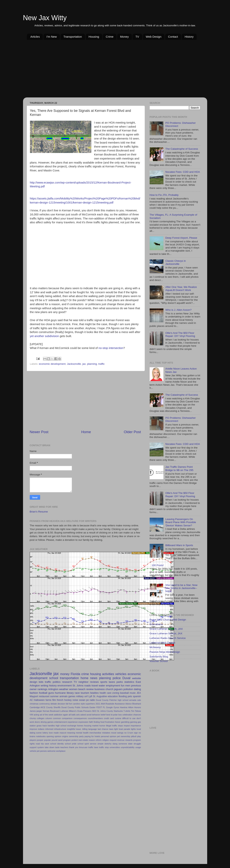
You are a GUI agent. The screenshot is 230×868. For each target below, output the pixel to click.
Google (109, 707)
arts (78, 715)
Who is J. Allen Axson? (178, 310)
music (133, 693)
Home (86, 432)
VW (31, 715)
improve (33, 729)
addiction (58, 715)
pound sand (57, 740)
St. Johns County (105, 711)
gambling (125, 722)
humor (102, 726)
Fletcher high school (119, 700)
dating (137, 689)
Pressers (87, 711)
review (90, 689)
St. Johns (78, 686)
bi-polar (114, 715)
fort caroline (75, 704)
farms (49, 700)
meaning (71, 733)
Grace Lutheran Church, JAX (166, 629)
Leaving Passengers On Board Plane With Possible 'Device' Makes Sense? (181, 522)
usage (138, 747)
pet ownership (124, 736)
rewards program (133, 740)
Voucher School (159, 661)
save (47, 744)
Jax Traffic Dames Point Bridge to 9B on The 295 (179, 468)
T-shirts (127, 711)
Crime (110, 37)
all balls (72, 715)
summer (54, 696)
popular (47, 740)
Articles (35, 37)
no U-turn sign (131, 733)
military (80, 696)
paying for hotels (92, 736)
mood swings (117, 733)
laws (111, 729)
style (83, 704)
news (94, 678)
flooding (123, 696)
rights (32, 744)
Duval (126, 678)
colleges (41, 718)
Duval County (102, 700)
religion (106, 740)
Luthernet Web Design (162, 643)
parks (120, 682)
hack (45, 726)
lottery (45, 733)
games (72, 696)
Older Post (132, 432)
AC (31, 700)
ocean (82, 700)
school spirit (83, 744)
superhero (90, 704)
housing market (91, 726)
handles (51, 726)
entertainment (61, 722)
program (67, 740)
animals (63, 696)
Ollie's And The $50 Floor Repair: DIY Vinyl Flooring (180, 334)
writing (44, 686)
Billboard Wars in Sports (179, 545)
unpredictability (128, 747)
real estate (83, 740)
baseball (124, 693)
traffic (102, 364)
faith (91, 722)
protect (75, 740)
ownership (74, 736)
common (57, 718)
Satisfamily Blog (159, 657)
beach (82, 689)
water (102, 686)
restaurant (44, 696)
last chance (103, 729)
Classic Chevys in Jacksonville (176, 262)
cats (139, 700)
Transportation (73, 37)
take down (49, 747)
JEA (139, 693)
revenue (121, 740)
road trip (40, 744)
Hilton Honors (135, 707)
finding (97, 722)
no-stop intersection (111, 348)
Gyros (116, 707)
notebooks (41, 736)
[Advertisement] (115, 69)
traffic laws (93, 747)
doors (37, 722)
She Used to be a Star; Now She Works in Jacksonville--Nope (181, 588)
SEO (94, 711)
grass (39, 726)
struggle (137, 744)
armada (133, 700)
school (54, 678)
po (88, 700)
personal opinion (109, 736)
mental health (82, 733)
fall (67, 704)
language (92, 729)
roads (87, 686)
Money (124, 37)
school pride (71, 744)
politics (56, 682)
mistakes (106, 733)
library (70, 693)
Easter (93, 707)
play (139, 736)
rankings (42, 689)
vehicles (121, 674)
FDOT (99, 707)
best (108, 715)
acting (36, 715)
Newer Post (39, 432)
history (53, 686)
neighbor (84, 682)
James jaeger (36, 711)
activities (108, 674)
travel (95, 686)
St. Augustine (100, 696)
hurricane (60, 693)
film (54, 700)
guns (51, 693)
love (51, 733)
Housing (94, 37)
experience (73, 722)
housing (96, 674)
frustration (110, 722)
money (65, 674)
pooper (40, 740)
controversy (45, 704)
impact (127, 726)
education (113, 696)
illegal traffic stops (115, 726)
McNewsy (155, 647)
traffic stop (104, 747)
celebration (127, 715)
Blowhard (137, 704)
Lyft (90, 696)
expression (83, 722)
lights (133, 729)
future (118, 722)
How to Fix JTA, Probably (164, 195)
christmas (34, 704)
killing (85, 729)
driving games (47, 722)
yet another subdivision (45, 336)
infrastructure (60, 729)
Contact (173, 37)
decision (61, 704)
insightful (71, 729)
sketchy (108, 744)
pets (130, 696)
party (81, 736)
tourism (85, 693)
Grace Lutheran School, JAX (166, 633)
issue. (79, 729)
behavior (96, 715)
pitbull (134, 736)
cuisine (118, 718)
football (43, 693)
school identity (57, 744)
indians (41, 729)
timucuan (83, 747)
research (67, 682)
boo (120, 715)
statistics (129, 682)
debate (54, 704)
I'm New (52, 37)
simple (100, 744)
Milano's (73, 711)
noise (75, 700)
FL (104, 707)
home (84, 678)
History (189, 37)
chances (137, 715)
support (33, 747)
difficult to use (129, 718)
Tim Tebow (136, 711)
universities (115, 747)
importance (136, 726)
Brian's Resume (39, 512)
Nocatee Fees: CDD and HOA (183, 172)
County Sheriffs (53, 707)
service (93, 744)
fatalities (94, 693)
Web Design (154, 37)
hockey (68, 700)
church (109, 689)
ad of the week (47, 715)
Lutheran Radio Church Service (168, 638)
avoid (89, 715)
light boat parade (122, 729)
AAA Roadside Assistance (113, 704)
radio (92, 700)
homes (80, 726)
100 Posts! (158, 565)
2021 (98, 704)
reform (99, 740)
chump (33, 718)
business (99, 689)
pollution (128, 689)
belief (103, 715)
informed (49, 729)
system (41, 747)
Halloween (39, 700)
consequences (80, 718)
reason (92, 740)
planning (92, 364)
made (56, 733)
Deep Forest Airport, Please (181, 238)
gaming (133, 722)
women (73, 689)
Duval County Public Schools (75, 707)
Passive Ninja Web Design (165, 652)
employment (113, 686)
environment (64, 686)
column (49, 718)
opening (50, 736)
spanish (137, 696)
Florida (75, 674)
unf (86, 696)
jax (84, 364)
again (65, 715)
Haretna (124, 707)
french (60, 700)
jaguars (118, 689)
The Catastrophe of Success (182, 149)
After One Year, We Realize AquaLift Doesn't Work (181, 289)
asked (83, 715)
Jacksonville (74, 364)
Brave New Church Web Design (168, 620)
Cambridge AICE (38, 707)
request (113, 740)
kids (41, 682)
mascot (63, 733)
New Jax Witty (45, 18)
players (33, 740)
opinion (58, 736)
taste (57, 747)
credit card (109, 718)
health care (105, 693)
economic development (52, 364)
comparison (67, 718)
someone (123, 744)
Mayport (34, 696)
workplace (61, 751)
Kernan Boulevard (51, 711)
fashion (34, 693)
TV (137, 37)
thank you (74, 747)
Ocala (80, 711)
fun (123, 686)
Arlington (53, 689)
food (103, 722)
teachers (64, 747)
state (130, 744)
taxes (112, 682)
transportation (69, 678)
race (77, 693)
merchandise (95, 733)
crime (85, 674)
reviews (94, 682)
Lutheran (64, 711)
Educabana (156, 624)
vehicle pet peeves (38, 751)
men (128, 686)
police (117, 678)
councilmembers (95, 718)
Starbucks (118, 711)
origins (65, 736)
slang (115, 744)
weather (64, 689)
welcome (52, 751)
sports (104, 682)
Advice (129, 704)
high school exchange (66, 726)
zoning (116, 693)
